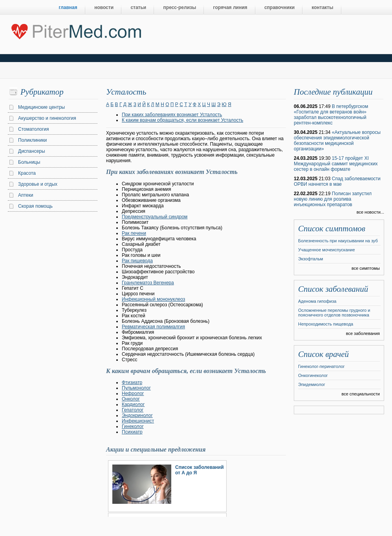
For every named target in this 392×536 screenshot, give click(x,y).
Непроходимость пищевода (326, 324)
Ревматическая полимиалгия (153, 327)
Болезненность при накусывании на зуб (338, 241)
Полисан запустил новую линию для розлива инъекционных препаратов (333, 199)
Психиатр (132, 432)
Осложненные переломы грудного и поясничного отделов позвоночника (334, 313)
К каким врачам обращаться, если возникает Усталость (182, 120)
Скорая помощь (35, 206)
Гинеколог (133, 426)
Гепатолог (133, 410)
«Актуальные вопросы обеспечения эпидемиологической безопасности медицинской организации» (337, 141)
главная (68, 7)
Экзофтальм (310, 259)
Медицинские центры (41, 107)
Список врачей (323, 354)
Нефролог (133, 393)
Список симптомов (332, 229)
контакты (322, 7)
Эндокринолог (137, 415)
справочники (279, 7)
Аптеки (26, 195)
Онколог (131, 399)
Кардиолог (133, 404)
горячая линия (230, 7)
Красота (27, 173)
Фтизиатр (132, 382)
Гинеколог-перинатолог (321, 366)
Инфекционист (138, 421)
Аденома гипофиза (317, 301)
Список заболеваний (333, 289)
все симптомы (366, 268)
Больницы (29, 162)
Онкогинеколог (313, 375)
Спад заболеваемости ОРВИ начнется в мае (337, 181)
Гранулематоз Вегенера (148, 283)
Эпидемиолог (312, 384)
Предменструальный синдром (155, 217)
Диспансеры (32, 151)
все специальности (361, 394)
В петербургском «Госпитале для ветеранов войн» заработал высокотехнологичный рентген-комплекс (331, 115)
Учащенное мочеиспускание (327, 250)
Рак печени (134, 233)
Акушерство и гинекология (47, 118)
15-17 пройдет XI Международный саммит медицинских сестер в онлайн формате (336, 164)
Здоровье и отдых (38, 184)
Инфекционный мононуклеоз (153, 299)
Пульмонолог (136, 388)
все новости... (370, 212)
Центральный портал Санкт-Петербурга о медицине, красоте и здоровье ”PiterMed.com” (76, 30)
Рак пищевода (137, 261)
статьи (138, 7)
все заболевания (363, 333)
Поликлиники (32, 140)
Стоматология (34, 129)
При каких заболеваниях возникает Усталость (172, 115)
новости (104, 7)
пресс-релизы (180, 7)
